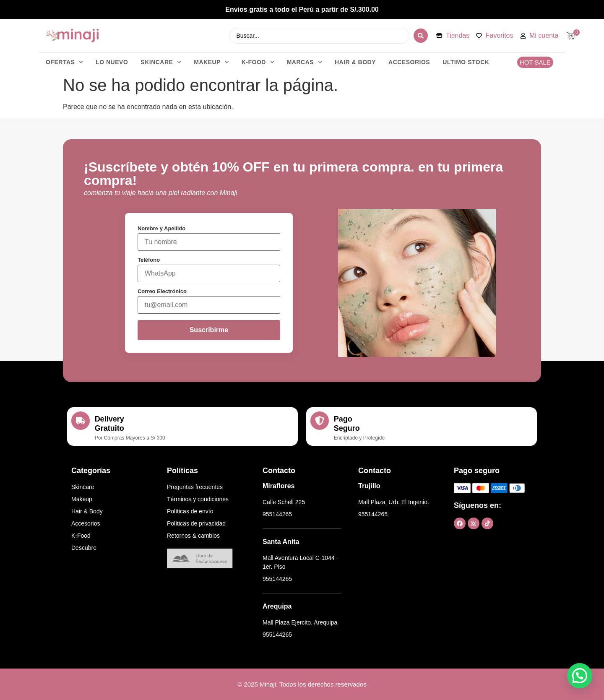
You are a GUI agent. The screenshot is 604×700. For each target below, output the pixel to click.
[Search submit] (421, 36)
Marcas (305, 62)
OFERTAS (64, 62)
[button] (580, 676)
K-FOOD (258, 62)
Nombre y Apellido (161, 228)
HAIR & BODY (355, 62)
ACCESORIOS (409, 62)
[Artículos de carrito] (573, 36)
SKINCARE (161, 62)
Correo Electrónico (162, 291)
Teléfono (149, 260)
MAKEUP (211, 62)
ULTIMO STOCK (466, 62)
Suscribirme (209, 330)
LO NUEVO (112, 62)
